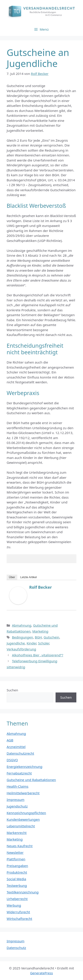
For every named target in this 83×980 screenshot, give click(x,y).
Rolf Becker (41, 587)
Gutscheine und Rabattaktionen (31, 780)
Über (12, 577)
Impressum (15, 800)
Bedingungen (22, 637)
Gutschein (51, 637)
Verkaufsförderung (21, 649)
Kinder (31, 643)
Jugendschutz (17, 806)
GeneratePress (41, 973)
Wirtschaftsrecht (19, 919)
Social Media (16, 879)
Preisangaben (17, 866)
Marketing (40, 631)
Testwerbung (17, 885)
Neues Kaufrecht (20, 846)
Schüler (44, 643)
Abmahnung (22, 625)
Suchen (12, 690)
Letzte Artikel (29, 577)
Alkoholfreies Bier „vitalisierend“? (38, 655)
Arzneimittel (16, 747)
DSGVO (12, 760)
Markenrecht (17, 833)
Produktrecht (17, 872)
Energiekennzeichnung (25, 767)
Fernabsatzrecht (19, 773)
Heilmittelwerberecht (23, 793)
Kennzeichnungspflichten (26, 813)
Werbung (14, 905)
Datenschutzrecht (20, 753)
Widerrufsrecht (18, 912)
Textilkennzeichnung (23, 892)
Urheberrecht (17, 899)
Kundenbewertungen (23, 819)
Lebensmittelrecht (21, 826)
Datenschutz (16, 948)
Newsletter (15, 852)
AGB (10, 740)
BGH (38, 637)
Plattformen (16, 859)
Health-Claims (17, 786)
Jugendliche (16, 643)
